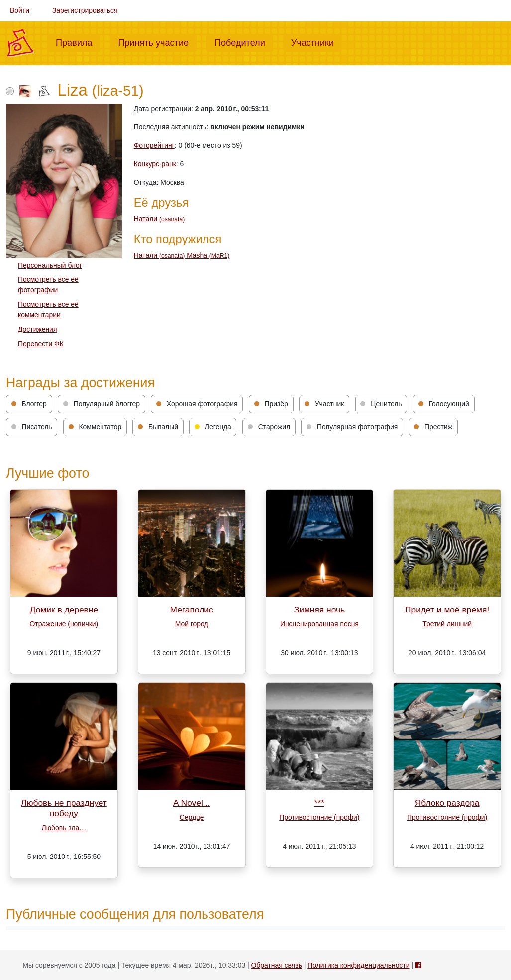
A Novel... (192, 803)
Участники (316, 42)
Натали (159, 219)
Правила (78, 42)
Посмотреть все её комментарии (48, 309)
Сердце (192, 817)
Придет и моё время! (447, 610)
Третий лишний (447, 624)
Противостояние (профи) (319, 817)
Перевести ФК (41, 344)
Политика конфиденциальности (358, 965)
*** (319, 803)
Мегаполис (192, 610)
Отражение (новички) (64, 624)
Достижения (37, 329)
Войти (20, 10)
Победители (244, 42)
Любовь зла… (64, 828)
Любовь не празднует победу (64, 808)
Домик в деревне (64, 610)
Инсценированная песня (319, 624)
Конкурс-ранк (155, 164)
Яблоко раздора (447, 803)
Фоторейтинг (154, 145)
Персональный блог (50, 265)
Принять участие (157, 42)
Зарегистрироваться (85, 10)
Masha (208, 255)
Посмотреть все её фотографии (48, 285)
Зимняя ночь (319, 610)
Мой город (192, 624)
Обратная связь (277, 965)
